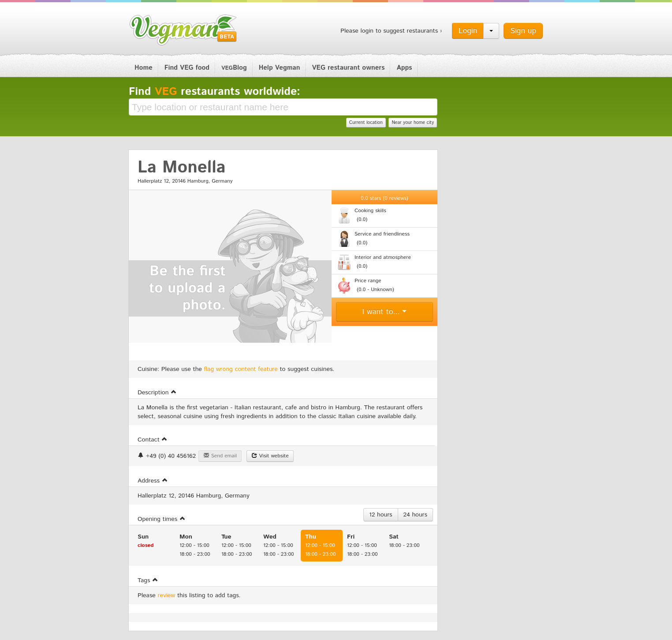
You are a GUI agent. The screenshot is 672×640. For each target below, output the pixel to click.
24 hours (415, 515)
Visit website (270, 456)
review (167, 595)
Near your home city (413, 123)
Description (157, 393)
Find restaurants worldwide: (215, 92)
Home (144, 68)
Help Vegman (280, 68)
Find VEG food (187, 68)
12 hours (381, 515)
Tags (148, 580)
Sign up (523, 31)
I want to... (385, 312)
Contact (153, 440)
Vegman (183, 30)
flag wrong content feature (241, 369)
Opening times (162, 519)
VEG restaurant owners (349, 68)
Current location (366, 123)
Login (468, 31)
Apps (404, 68)
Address (153, 481)
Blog (234, 68)
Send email (220, 456)
